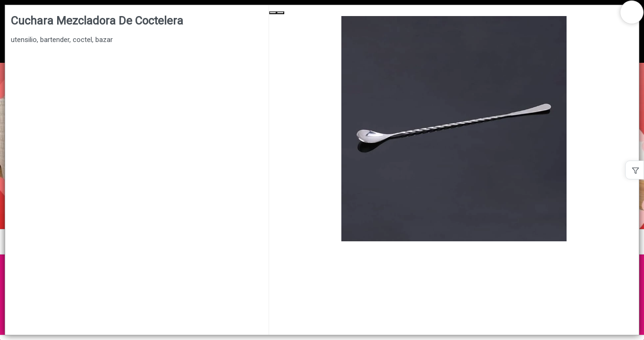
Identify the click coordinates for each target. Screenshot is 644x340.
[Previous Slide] (273, 13)
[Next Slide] (280, 13)
